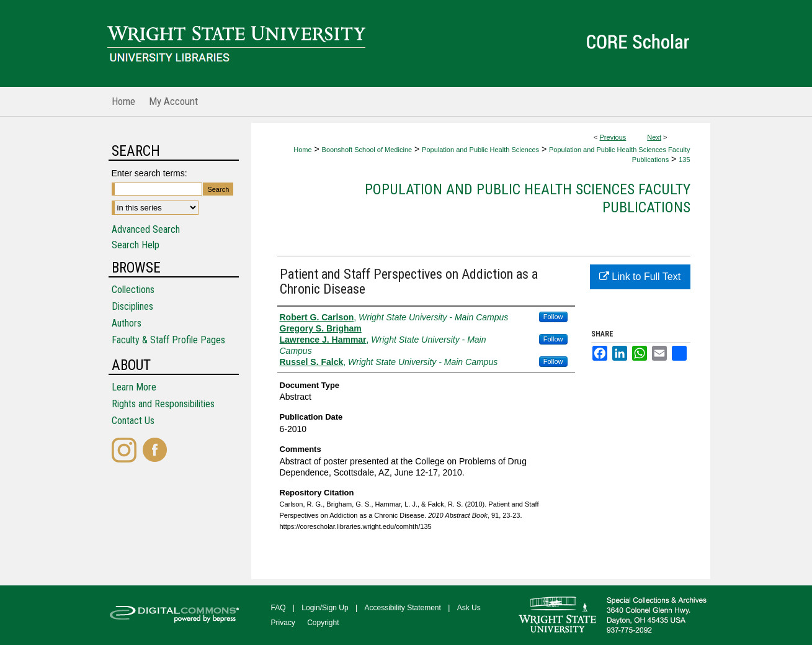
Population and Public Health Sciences (480, 150)
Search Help (136, 245)
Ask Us (469, 608)
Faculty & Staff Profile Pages (168, 340)
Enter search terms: (149, 173)
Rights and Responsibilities (163, 404)
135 (684, 160)
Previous (613, 137)
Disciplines (132, 306)
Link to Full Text (640, 277)
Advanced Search (146, 229)
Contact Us (133, 421)
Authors (127, 323)
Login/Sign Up (325, 608)
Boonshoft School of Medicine (367, 150)
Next (654, 137)
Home (302, 150)
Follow (553, 317)
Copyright (323, 623)
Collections (133, 290)
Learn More (134, 387)
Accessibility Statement (403, 608)
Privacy (283, 623)
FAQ (279, 608)
